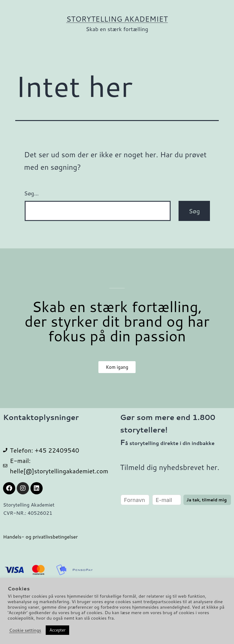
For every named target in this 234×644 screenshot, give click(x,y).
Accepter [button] (57, 630)
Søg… (31, 193)
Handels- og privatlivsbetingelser (40, 537)
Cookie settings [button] (25, 630)
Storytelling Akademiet (117, 19)
